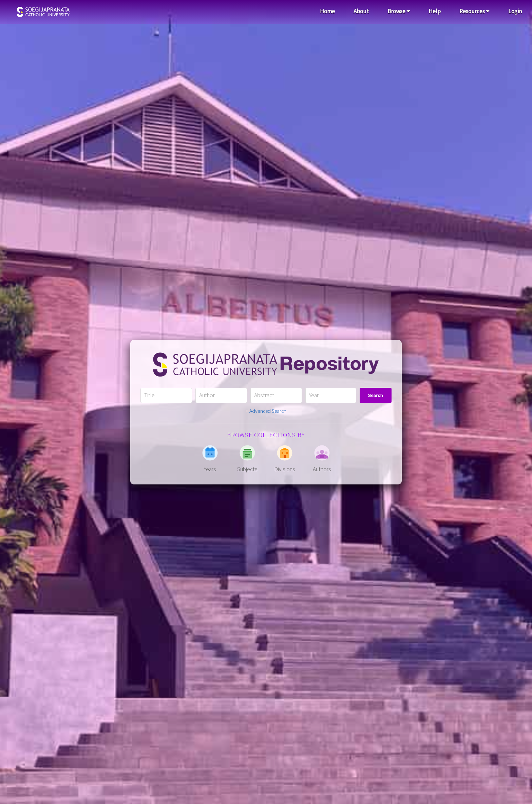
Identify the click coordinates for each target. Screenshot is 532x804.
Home (327, 11)
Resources (474, 11)
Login (515, 11)
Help (435, 11)
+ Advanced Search (266, 411)
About (361, 11)
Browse (399, 11)
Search (376, 395)
